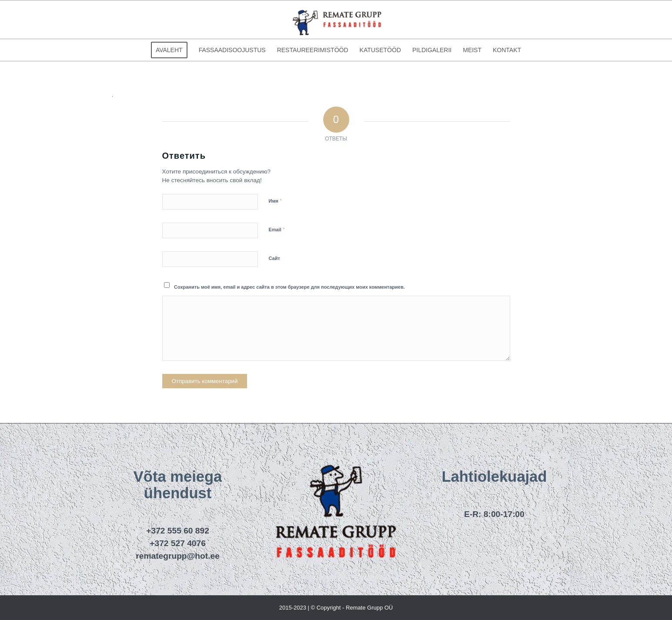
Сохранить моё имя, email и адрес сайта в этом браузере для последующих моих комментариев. (289, 287)
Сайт (274, 258)
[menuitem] (169, 50)
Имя (276, 201)
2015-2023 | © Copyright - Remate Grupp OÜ (336, 608)
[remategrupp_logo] (336, 20)
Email (277, 229)
